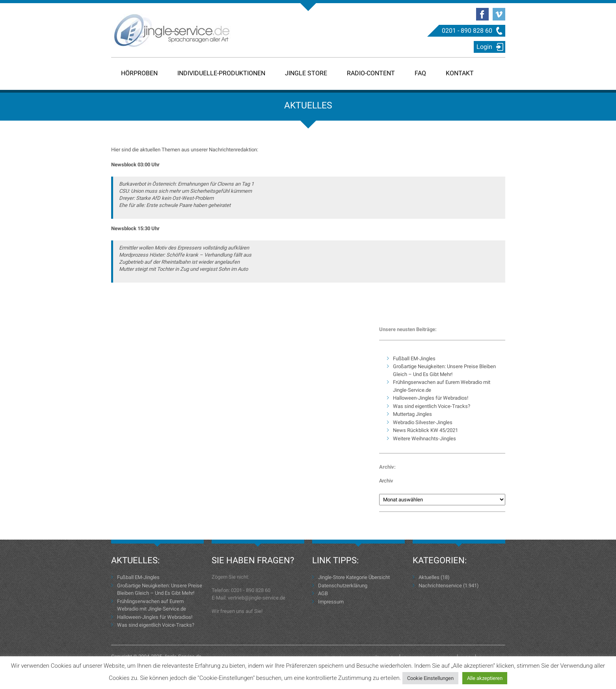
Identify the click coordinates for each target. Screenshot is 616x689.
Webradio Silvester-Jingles (423, 422)
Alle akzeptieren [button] (485, 678)
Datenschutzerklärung (343, 586)
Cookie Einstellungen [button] (430, 678)
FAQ (420, 73)
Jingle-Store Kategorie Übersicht (354, 577)
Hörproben (139, 73)
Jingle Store (306, 73)
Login (484, 47)
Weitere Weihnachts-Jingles (424, 439)
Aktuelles (429, 577)
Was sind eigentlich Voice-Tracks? (432, 406)
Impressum (331, 602)
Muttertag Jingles (412, 414)
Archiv (386, 481)
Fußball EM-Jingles (414, 358)
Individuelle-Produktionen (221, 73)
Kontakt (460, 73)
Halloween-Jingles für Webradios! (431, 398)
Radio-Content (371, 73)
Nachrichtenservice (440, 586)
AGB (323, 593)
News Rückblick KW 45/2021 (425, 430)
